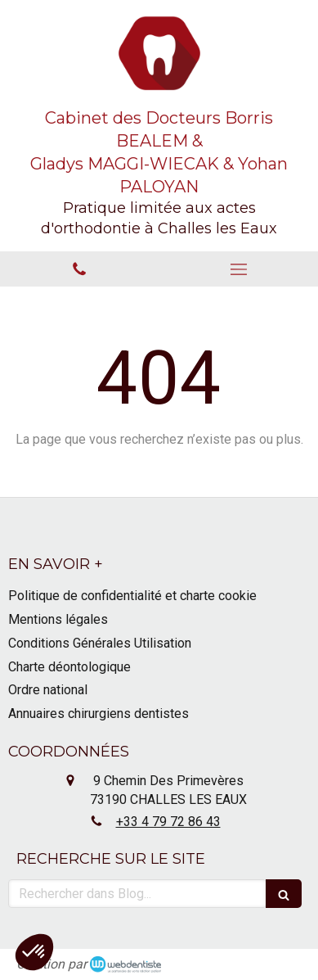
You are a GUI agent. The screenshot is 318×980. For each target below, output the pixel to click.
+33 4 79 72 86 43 (168, 822)
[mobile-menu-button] (239, 269)
